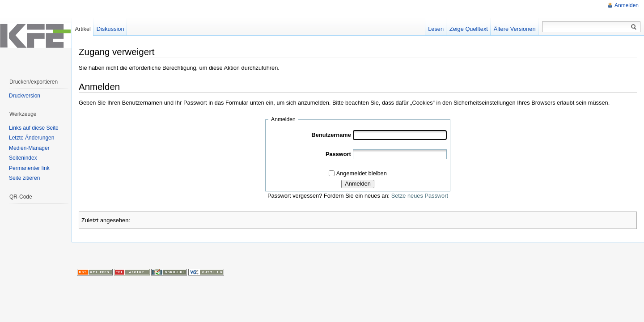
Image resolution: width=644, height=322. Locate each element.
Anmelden (358, 184)
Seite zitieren (24, 178)
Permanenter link (29, 168)
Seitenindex (23, 158)
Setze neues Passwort (420, 196)
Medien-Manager (29, 148)
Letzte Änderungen (32, 138)
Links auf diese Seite (34, 128)
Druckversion (25, 96)
